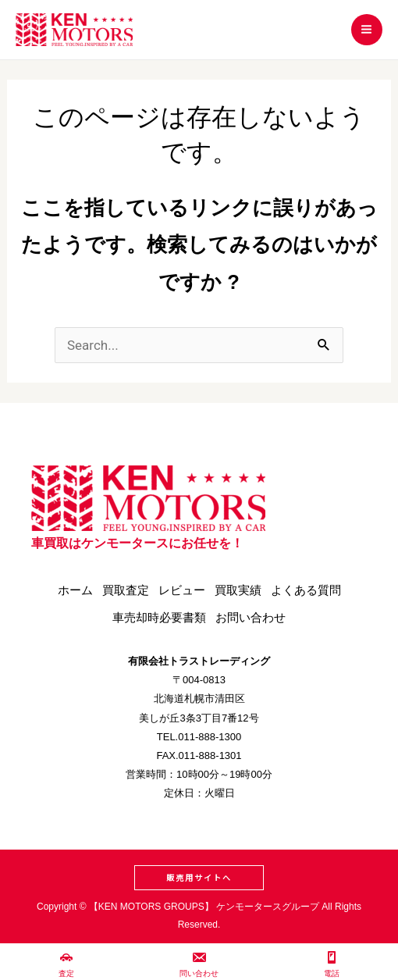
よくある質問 (306, 590)
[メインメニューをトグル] (367, 30)
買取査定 (126, 590)
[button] (199, 878)
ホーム (75, 590)
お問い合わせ (251, 617)
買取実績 (238, 590)
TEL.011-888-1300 (199, 737)
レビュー (182, 590)
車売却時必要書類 (159, 617)
